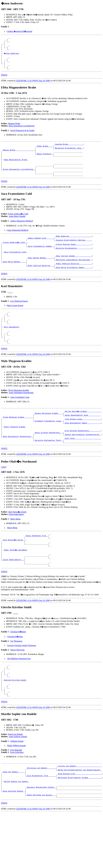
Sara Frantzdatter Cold (15, 268)
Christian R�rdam (18, 669)
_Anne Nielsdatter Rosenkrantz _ (18, 467)
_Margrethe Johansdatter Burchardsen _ (73, 277)
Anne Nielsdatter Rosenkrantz (21, 418)
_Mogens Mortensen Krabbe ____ (48, 439)
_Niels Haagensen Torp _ (36, 568)
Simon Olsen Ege (17, 687)
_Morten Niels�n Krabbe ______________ (83, 437)
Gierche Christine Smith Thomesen (22, 683)
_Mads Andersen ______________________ (73, 249)
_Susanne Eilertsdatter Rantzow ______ (73, 254)
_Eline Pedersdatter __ (13, 596)
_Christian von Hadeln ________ (41, 813)
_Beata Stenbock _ (45, 162)
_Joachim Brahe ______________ (68, 151)
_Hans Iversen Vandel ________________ (73, 272)
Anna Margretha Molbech (18, 243)
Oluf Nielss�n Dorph (17, 544)
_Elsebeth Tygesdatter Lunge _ (48, 448)
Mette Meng (15, 551)
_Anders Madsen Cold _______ (41, 252)
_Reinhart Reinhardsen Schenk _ (41, 836)
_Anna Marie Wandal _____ (14, 279)
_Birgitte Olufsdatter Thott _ (48, 472)
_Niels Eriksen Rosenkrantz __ (48, 462)
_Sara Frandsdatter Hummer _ (41, 261)
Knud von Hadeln (16, 778)
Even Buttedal (16, 794)
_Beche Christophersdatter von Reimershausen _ (79, 815)
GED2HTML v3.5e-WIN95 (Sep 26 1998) (33, 87)
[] (4, 614)
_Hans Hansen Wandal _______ (41, 275)
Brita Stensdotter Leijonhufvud (22, 132)
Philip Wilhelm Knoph (16, 790)
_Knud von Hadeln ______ (14, 817)
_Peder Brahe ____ (45, 153)
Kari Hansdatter (12, 349)
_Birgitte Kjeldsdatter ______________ (73, 263)
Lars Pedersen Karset (19, 320)
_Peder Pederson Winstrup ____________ (73, 282)
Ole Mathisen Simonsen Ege (19, 696)
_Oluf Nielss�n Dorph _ (14, 573)
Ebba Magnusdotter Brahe (16, 169)
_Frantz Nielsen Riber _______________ (73, 259)
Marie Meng (12, 559)
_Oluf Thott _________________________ (82, 469)
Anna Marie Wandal (17, 229)
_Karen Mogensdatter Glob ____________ (82, 441)
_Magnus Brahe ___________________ (19, 158)
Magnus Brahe (14, 130)
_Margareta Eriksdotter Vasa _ (68, 155)
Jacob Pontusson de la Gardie (22, 137)
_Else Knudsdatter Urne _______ (41, 822)
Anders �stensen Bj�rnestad (20, 31)
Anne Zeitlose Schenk (18, 781)
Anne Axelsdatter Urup (20, 423)
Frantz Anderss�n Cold (18, 227)
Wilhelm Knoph (17, 785)
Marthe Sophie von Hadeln (16, 829)
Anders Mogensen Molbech (22, 234)
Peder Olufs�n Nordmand (16, 584)
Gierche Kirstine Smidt (15, 721)
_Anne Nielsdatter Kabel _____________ (82, 451)
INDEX (4, 81)
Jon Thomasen (16, 679)
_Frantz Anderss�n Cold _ (15, 256)
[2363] (4, 499)
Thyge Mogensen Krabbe (19, 416)
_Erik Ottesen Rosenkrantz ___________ (82, 460)
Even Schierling (17, 796)
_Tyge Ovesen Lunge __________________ (82, 446)
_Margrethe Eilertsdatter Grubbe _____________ (79, 824)
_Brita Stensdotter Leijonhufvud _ (19, 181)
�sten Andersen (12, 56)
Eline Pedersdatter (16, 546)
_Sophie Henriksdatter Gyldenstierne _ (82, 465)
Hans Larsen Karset (15, 324)
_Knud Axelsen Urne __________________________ (79, 820)
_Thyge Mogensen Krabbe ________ (18, 444)
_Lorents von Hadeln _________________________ (79, 810)
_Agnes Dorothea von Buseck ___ (41, 845)
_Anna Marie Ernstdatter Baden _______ (73, 286)
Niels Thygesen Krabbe (15, 455)
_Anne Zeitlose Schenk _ (14, 840)
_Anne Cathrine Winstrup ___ (41, 284)
